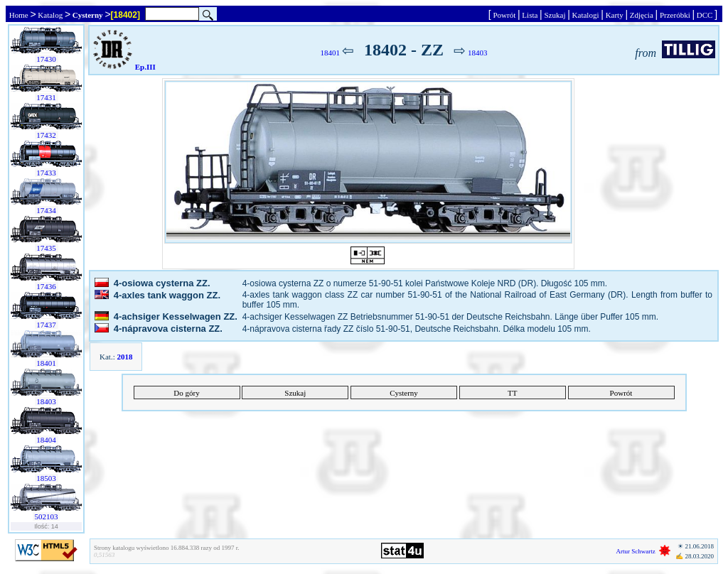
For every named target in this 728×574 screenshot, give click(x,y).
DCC (705, 15)
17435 (47, 248)
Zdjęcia (641, 15)
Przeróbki (675, 15)
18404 (47, 440)
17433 (47, 173)
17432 (47, 135)
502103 (47, 516)
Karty (615, 15)
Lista (530, 15)
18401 (47, 363)
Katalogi (585, 15)
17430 (47, 59)
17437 (47, 325)
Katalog (50, 15)
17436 (47, 286)
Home (18, 15)
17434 (47, 210)
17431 (47, 97)
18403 (47, 401)
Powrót (504, 15)
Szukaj (555, 15)
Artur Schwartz (636, 551)
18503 (47, 478)
